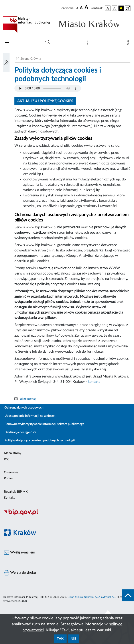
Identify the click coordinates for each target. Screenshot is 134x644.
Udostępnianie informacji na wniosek (30, 416)
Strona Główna (31, 59)
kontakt (94, 382)
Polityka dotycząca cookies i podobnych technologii (40, 441)
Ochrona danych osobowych (24, 408)
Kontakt (9, 498)
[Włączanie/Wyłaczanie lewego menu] (6, 63)
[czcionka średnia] (81, 8)
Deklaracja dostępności (20, 432)
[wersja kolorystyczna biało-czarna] (114, 8)
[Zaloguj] (129, 43)
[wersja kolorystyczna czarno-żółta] (121, 8)
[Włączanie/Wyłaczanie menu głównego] (7, 43)
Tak (60, 639)
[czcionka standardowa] (77, 8)
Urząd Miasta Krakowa (81, 597)
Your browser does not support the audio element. (48, 88)
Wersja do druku (20, 573)
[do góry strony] (128, 595)
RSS (7, 459)
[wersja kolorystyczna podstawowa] (108, 8)
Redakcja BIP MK (16, 492)
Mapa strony (13, 453)
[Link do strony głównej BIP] (67, 25)
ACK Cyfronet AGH (106, 597)
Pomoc (9, 478)
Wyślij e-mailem (20, 553)
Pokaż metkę (27, 399)
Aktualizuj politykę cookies (45, 101)
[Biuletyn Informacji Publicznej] (67, 515)
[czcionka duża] (87, 8)
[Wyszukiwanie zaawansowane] (48, 42)
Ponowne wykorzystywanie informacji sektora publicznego (44, 424)
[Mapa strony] (88, 43)
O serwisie (11, 472)
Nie (73, 639)
